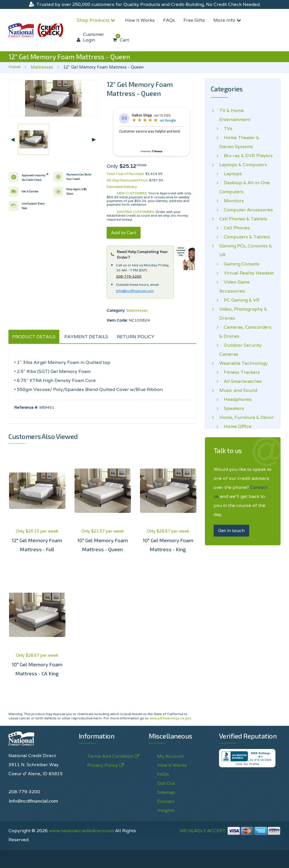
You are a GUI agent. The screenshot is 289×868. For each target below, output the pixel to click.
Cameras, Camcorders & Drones (245, 332)
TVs (226, 129)
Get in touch (231, 530)
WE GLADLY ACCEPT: (230, 831)
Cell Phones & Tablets (243, 219)
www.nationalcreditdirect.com (81, 831)
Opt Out (166, 783)
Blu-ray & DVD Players (246, 156)
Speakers (232, 408)
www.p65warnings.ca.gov (170, 718)
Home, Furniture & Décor (247, 417)
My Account (170, 756)
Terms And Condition (110, 756)
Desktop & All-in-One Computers (245, 187)
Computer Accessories (246, 210)
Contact (166, 801)
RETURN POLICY (136, 337)
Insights (166, 810)
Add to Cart (124, 233)
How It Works (140, 20)
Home (15, 67)
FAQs (169, 20)
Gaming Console (239, 264)
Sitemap (166, 792)
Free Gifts (194, 20)
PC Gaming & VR (239, 300)
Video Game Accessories (235, 286)
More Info (228, 20)
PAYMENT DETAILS (86, 337)
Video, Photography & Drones (243, 314)
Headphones (236, 399)
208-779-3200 (129, 276)
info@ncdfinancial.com (135, 291)
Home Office (235, 427)
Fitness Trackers (240, 372)
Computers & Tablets (245, 237)
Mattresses (42, 67)
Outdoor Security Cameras (240, 350)
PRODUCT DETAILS (34, 337)
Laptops (231, 174)
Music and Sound (238, 390)
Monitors (232, 201)
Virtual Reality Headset (247, 273)
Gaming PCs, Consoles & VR (246, 250)
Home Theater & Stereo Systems (239, 142)
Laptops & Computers (243, 165)
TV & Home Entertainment (235, 115)
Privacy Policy (103, 765)
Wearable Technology (244, 363)
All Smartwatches (241, 381)
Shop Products (97, 20)
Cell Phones (235, 228)
